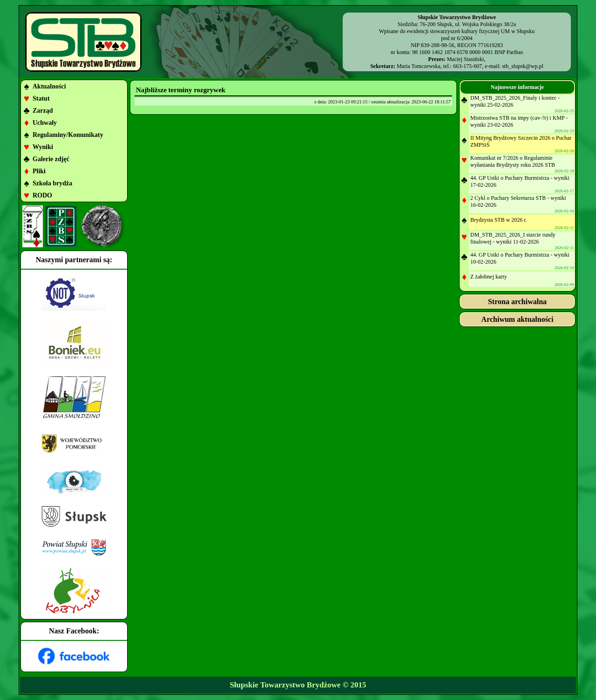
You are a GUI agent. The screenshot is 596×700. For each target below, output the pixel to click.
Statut (41, 99)
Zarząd (43, 111)
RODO (42, 195)
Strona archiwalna (517, 302)
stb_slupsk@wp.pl (523, 66)
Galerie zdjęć (51, 159)
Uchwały (45, 123)
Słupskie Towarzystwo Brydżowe (285, 685)
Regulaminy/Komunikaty (68, 135)
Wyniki (43, 147)
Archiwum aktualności (518, 319)
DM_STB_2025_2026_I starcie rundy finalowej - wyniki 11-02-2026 (513, 238)
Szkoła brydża (52, 183)
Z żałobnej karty (489, 277)
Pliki (39, 171)
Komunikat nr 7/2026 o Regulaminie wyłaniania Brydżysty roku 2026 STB (513, 161)
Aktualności (49, 86)
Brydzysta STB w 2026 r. (499, 220)
